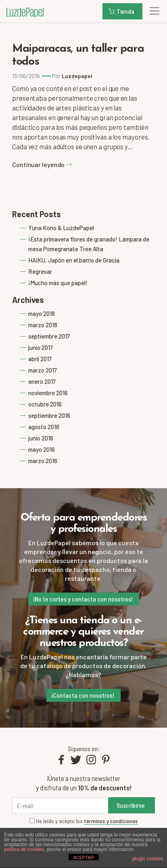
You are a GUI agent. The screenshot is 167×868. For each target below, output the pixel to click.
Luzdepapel (77, 76)
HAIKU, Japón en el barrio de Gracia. (74, 260)
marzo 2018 (43, 325)
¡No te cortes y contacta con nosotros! (83, 599)
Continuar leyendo (42, 164)
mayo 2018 (42, 313)
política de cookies (24, 849)
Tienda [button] (122, 11)
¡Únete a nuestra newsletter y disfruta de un (84, 783)
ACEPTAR (83, 857)
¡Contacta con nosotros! (83, 695)
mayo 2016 (42, 449)
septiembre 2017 (49, 336)
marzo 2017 (43, 370)
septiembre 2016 (49, 415)
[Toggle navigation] (152, 11)
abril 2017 (40, 359)
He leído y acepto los (84, 821)
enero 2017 (42, 381)
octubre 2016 (45, 404)
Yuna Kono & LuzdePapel (61, 228)
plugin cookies (148, 859)
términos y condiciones (111, 821)
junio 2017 (41, 347)
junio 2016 (41, 438)
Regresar (40, 271)
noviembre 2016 (48, 393)
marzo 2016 (43, 461)
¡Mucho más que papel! (58, 283)
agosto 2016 (44, 427)
